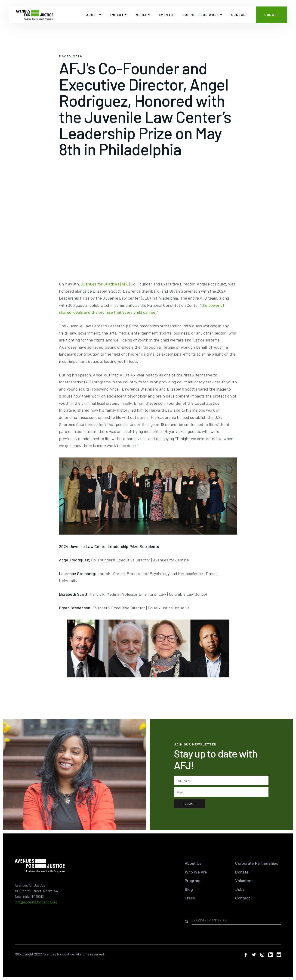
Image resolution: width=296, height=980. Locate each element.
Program (193, 880)
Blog (189, 889)
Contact (243, 898)
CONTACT (240, 15)
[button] (94, 15)
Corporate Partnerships (257, 863)
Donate (242, 872)
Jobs (240, 889)
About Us (193, 863)
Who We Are (196, 872)
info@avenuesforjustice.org (36, 902)
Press (190, 898)
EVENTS (166, 15)
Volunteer (244, 880)
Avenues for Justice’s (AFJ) (106, 284)
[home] (34, 15)
